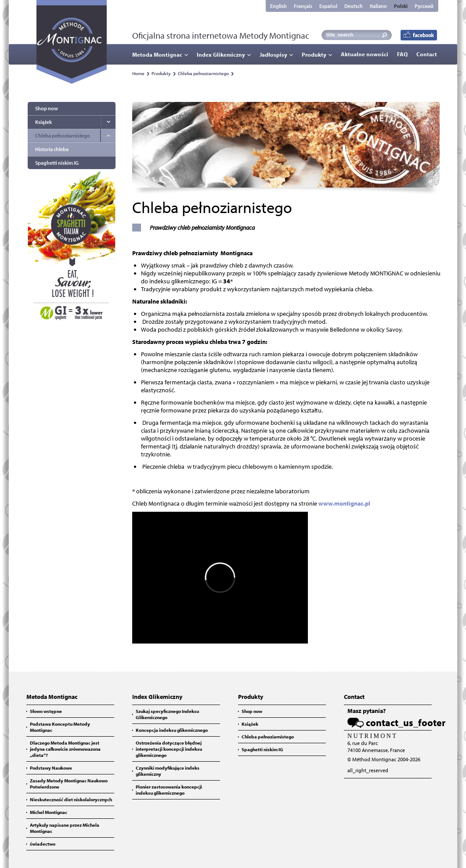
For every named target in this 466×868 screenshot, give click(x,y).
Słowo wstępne (46, 711)
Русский (424, 6)
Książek (43, 122)
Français (303, 6)
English (278, 6)
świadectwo (43, 844)
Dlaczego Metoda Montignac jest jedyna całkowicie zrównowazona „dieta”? (65, 749)
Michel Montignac (49, 812)
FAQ (402, 54)
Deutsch (354, 6)
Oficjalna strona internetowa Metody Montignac (221, 35)
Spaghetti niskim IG (57, 163)
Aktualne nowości (365, 54)
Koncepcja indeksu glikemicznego (172, 730)
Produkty (314, 54)
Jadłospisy (273, 54)
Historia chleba (52, 149)
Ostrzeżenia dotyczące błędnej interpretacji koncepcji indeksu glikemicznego (169, 749)
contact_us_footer (406, 723)
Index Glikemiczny (221, 54)
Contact (427, 54)
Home (138, 73)
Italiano (378, 6)
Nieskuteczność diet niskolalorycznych (71, 799)
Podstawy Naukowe (51, 768)
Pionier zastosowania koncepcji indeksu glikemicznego (169, 790)
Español (328, 6)
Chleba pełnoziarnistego (203, 73)
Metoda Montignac (157, 54)
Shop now (47, 108)
